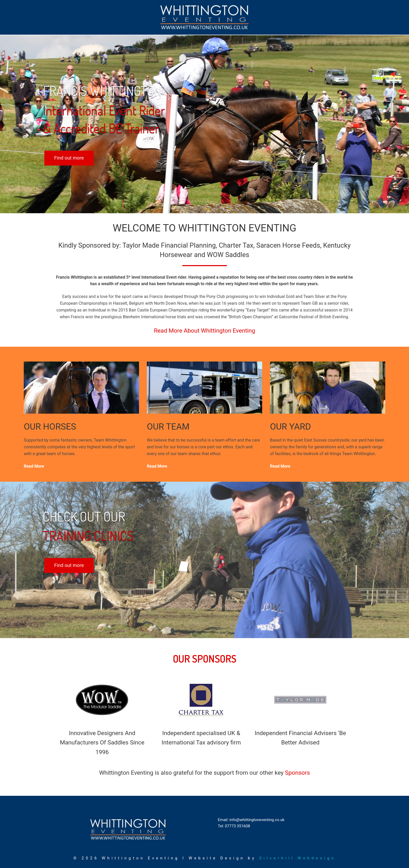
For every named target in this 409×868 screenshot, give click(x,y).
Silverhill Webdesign (297, 858)
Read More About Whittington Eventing (204, 331)
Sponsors (298, 773)
